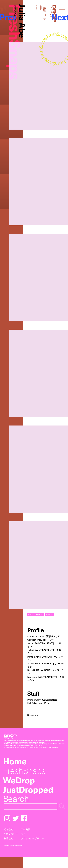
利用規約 (8, 838)
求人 (23, 834)
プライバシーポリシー (32, 838)
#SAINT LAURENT (36, 614)
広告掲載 (25, 829)
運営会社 (8, 829)
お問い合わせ (11, 834)
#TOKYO (50, 614)
